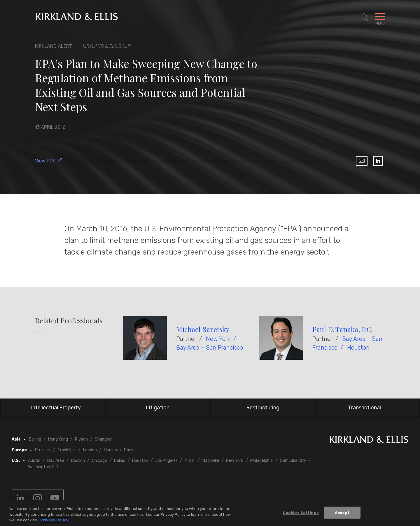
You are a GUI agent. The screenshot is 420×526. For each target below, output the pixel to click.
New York (218, 339)
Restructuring (263, 408)
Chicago (99, 461)
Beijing (35, 439)
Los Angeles (167, 461)
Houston (358, 348)
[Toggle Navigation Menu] (380, 17)
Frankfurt (67, 450)
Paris (129, 450)
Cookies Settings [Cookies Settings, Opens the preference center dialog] (301, 513)
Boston (78, 461)
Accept (342, 513)
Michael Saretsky (203, 329)
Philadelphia (261, 461)
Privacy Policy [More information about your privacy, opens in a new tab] (54, 521)
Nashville (211, 461)
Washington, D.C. (43, 467)
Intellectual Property (56, 408)
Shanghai (104, 439)
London (90, 450)
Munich (110, 450)
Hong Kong (58, 439)
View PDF (49, 161)
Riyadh (81, 439)
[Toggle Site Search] (365, 17)
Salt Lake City (293, 461)
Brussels (43, 450)
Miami (190, 461)
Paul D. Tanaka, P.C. (343, 329)
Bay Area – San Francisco (210, 348)
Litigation (158, 408)
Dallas (120, 461)
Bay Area (56, 461)
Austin (34, 461)
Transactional (364, 408)
